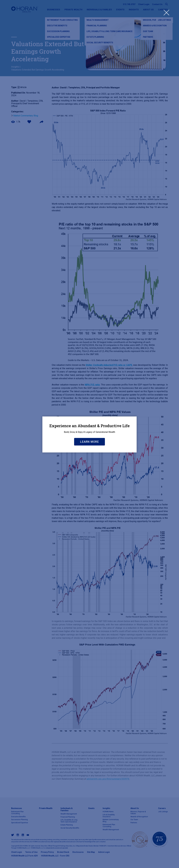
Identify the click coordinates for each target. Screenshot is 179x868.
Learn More (89, 469)
